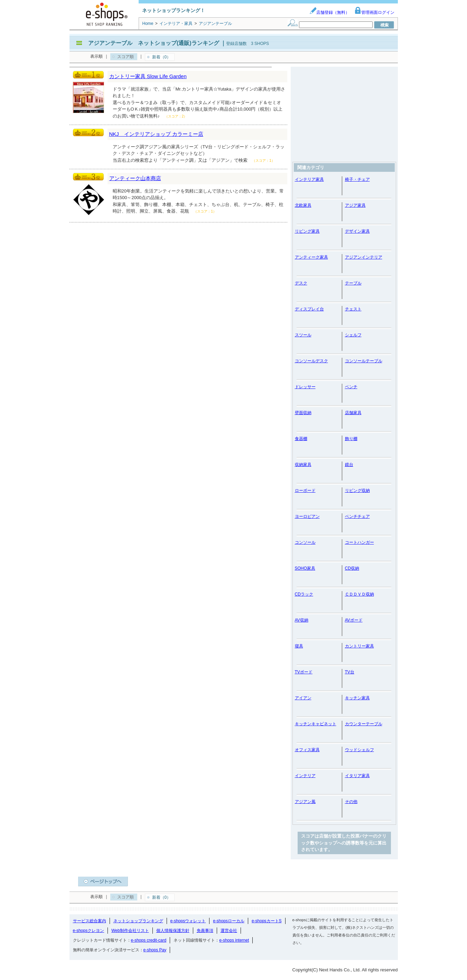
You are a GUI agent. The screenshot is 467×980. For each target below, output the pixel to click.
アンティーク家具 (311, 257)
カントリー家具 (359, 646)
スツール (303, 335)
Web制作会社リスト (130, 931)
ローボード (305, 491)
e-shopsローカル (229, 921)
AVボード (354, 620)
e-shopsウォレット (188, 921)
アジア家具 (355, 205)
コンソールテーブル (364, 361)
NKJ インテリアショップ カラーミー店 (156, 134)
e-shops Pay (155, 950)
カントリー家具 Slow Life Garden (148, 76)
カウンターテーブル (364, 724)
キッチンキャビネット (316, 724)
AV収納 (302, 620)
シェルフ (353, 335)
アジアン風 (305, 802)
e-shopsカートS (267, 921)
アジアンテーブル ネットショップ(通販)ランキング (154, 43)
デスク (301, 283)
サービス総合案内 (90, 921)
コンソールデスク (311, 361)
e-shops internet (234, 940)
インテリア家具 (309, 179)
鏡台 (349, 465)
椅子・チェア (357, 179)
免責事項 (205, 931)
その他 (351, 802)
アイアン (303, 698)
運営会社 (229, 931)
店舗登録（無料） (329, 12)
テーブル (353, 283)
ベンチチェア (357, 516)
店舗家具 (353, 413)
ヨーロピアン (307, 516)
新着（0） (162, 57)
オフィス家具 (307, 750)
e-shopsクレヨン (89, 931)
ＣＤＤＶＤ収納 (359, 594)
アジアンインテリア (364, 257)
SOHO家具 (305, 568)
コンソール (305, 542)
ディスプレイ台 (309, 309)
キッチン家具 (357, 698)
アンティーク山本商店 (135, 178)
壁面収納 (303, 413)
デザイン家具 (357, 231)
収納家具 (303, 465)
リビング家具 (307, 231)
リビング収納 (357, 491)
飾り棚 (351, 439)
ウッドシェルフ (359, 750)
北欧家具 (303, 205)
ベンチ (351, 387)
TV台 (350, 672)
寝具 (299, 646)
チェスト (353, 309)
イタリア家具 (357, 776)
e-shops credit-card (149, 940)
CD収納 (352, 568)
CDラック (304, 594)
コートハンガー (359, 542)
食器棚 (301, 439)
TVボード (304, 672)
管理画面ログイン (374, 12)
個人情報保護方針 (173, 931)
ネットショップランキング (138, 921)
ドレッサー (305, 387)
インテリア (305, 776)
